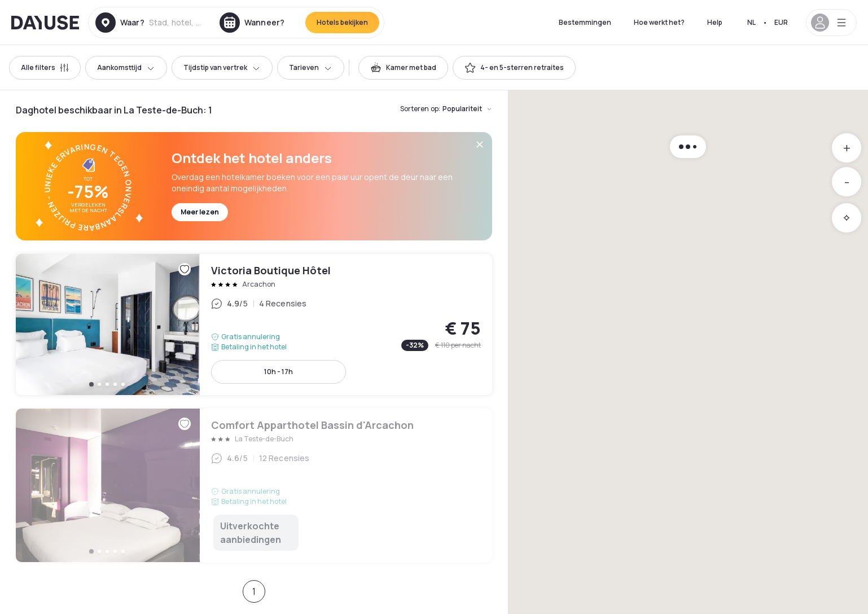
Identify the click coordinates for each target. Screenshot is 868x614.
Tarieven (311, 67)
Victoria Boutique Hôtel (254, 324)
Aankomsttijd (126, 67)
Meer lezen (200, 212)
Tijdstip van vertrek (222, 67)
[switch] (403, 68)
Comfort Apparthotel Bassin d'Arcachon (254, 485)
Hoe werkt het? (659, 22)
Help (715, 22)
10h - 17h (279, 372)
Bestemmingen (585, 22)
